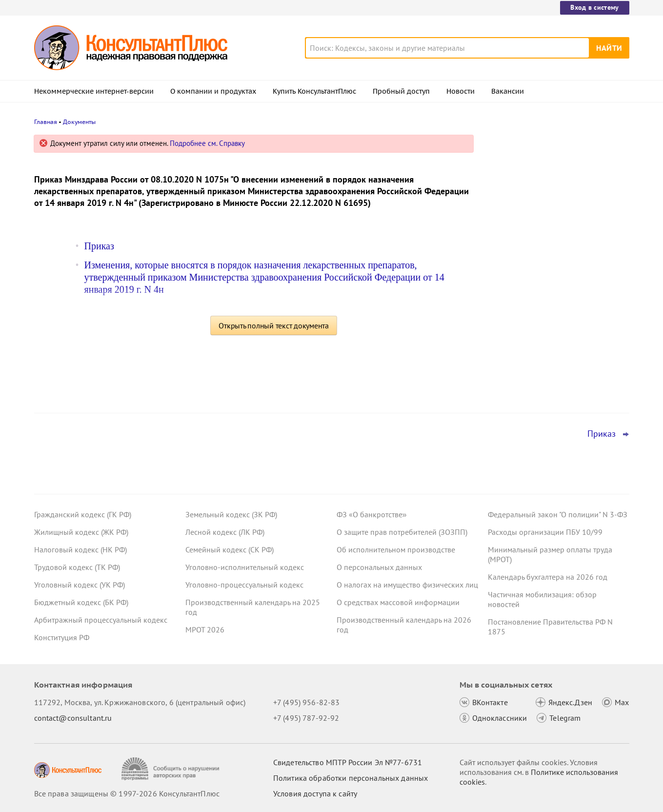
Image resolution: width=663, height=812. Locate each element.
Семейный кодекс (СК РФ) (230, 549)
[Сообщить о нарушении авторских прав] (171, 769)
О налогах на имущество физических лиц (407, 585)
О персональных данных (379, 567)
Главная (46, 122)
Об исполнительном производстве (396, 549)
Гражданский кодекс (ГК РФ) (83, 514)
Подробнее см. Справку (207, 143)
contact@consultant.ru (73, 718)
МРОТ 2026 (205, 629)
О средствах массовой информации (398, 602)
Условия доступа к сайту (315, 793)
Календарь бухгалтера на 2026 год (548, 577)
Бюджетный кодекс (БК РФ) (81, 602)
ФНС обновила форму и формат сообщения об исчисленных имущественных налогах (545, 244)
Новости (461, 91)
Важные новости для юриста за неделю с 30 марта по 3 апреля (545, 293)
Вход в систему (594, 7)
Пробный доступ (401, 91)
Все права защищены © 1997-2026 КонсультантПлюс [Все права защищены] (127, 793)
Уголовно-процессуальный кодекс (244, 585)
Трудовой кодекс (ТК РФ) (77, 567)
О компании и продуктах (213, 91)
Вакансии (508, 91)
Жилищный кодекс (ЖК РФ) (81, 532)
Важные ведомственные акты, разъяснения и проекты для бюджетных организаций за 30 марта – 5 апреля (557, 346)
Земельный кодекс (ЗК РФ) (231, 514)
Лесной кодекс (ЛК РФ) (225, 532)
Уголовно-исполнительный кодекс (245, 567)
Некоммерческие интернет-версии (94, 91)
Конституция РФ (62, 637)
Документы (79, 122)
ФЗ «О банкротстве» (372, 514)
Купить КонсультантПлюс (314, 91)
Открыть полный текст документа (274, 325)
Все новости (513, 382)
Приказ (99, 246)
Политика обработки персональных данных (351, 778)
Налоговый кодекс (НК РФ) (80, 549)
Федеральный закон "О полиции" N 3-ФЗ (558, 514)
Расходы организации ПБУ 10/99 (545, 532)
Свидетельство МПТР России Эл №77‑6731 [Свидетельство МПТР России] (348, 762)
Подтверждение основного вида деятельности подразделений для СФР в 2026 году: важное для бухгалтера (557, 192)
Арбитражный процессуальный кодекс (101, 620)
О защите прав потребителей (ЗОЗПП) (402, 532)
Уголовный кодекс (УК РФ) (80, 585)
